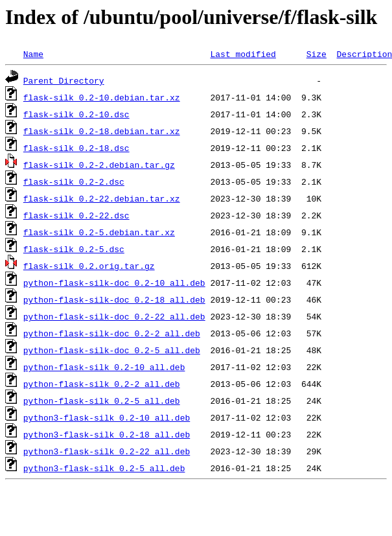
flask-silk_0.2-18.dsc (76, 148)
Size (317, 54)
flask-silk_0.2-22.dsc (76, 215)
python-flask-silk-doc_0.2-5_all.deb (112, 350)
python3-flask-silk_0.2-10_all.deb (107, 417)
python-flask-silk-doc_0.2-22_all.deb (114, 316)
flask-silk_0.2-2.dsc (74, 181)
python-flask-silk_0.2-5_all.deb (102, 401)
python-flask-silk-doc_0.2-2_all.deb (112, 333)
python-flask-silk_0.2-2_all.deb (102, 384)
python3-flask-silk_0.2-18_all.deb (107, 434)
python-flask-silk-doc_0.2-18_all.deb (114, 299)
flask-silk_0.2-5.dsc (74, 249)
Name (33, 54)
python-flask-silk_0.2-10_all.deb (104, 367)
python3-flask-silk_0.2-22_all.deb (107, 451)
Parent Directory (64, 80)
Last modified (243, 54)
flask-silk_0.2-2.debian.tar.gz (99, 165)
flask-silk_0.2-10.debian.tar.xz (102, 97)
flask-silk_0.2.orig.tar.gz (89, 266)
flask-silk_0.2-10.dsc (76, 114)
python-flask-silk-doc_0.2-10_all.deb (114, 283)
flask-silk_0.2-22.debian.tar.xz (102, 198)
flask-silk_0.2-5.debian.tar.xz (99, 232)
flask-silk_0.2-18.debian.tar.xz (102, 131)
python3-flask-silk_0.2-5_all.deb (104, 468)
